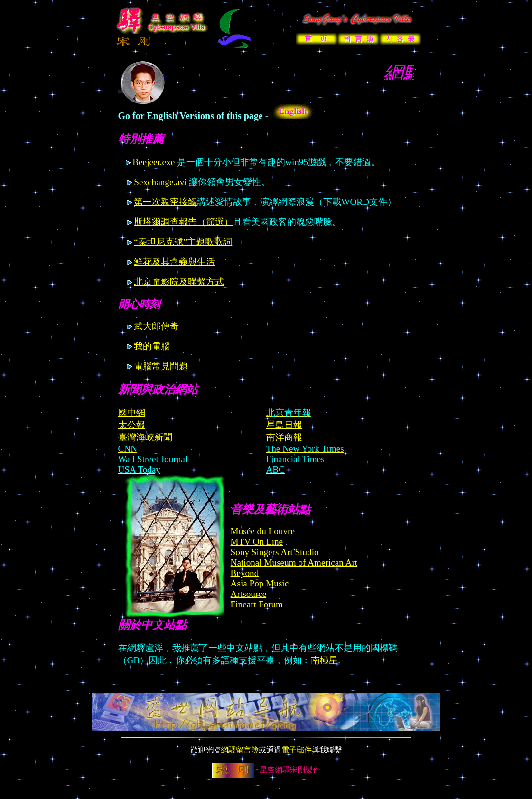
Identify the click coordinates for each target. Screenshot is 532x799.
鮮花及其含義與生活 (174, 262)
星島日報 (284, 425)
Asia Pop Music (260, 583)
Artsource (249, 594)
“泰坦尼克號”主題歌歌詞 (183, 242)
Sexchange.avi (160, 182)
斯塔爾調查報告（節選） (183, 222)
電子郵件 (297, 750)
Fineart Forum (257, 604)
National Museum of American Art (294, 562)
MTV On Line (257, 542)
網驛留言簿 (240, 750)
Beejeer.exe (154, 162)
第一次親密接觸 (165, 202)
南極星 (324, 660)
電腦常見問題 (161, 366)
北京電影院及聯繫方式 (179, 282)
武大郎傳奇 (156, 326)
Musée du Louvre (263, 531)
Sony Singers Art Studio (275, 552)
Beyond (245, 573)
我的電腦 (152, 346)
